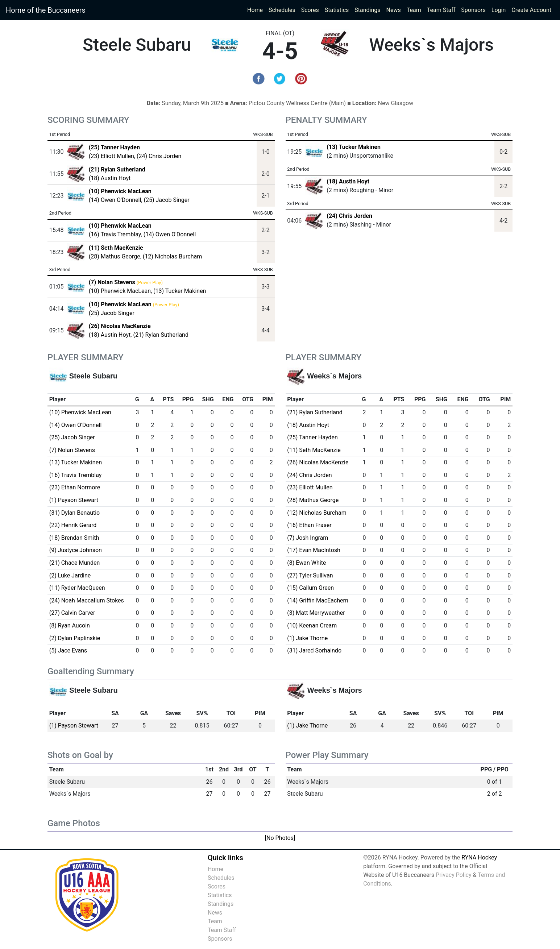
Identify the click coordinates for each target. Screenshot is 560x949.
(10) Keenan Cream (312, 625)
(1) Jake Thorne (307, 638)
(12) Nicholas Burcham (172, 256)
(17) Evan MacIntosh (314, 550)
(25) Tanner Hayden (312, 437)
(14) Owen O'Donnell (115, 200)
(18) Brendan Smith (74, 538)
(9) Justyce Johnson (76, 550)
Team (414, 10)
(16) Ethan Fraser (309, 525)
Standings (367, 10)
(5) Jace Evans (68, 650)
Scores (312, 9)
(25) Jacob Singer (167, 200)
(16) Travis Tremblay (115, 234)
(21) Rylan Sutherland (161, 335)
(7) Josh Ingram (308, 538)
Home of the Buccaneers (46, 10)
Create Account (531, 10)
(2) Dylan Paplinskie (75, 638)
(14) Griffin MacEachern (318, 600)
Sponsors (473, 10)
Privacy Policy (454, 875)
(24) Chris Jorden (159, 156)
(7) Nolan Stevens (72, 450)
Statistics (338, 9)
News (394, 10)
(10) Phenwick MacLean (120, 291)
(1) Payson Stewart (74, 500)
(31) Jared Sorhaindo (314, 650)
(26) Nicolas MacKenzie (318, 462)
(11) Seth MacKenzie (314, 450)
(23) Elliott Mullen (111, 156)
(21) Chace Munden (75, 563)
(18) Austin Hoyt (110, 178)
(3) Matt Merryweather (316, 613)
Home (255, 10)
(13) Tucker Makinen (180, 291)
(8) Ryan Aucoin (70, 625)
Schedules (282, 10)
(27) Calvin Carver (72, 613)
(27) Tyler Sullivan (310, 575)
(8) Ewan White (306, 563)
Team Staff (441, 10)
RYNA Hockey (479, 857)
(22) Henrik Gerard (73, 525)
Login (499, 10)
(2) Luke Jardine (70, 575)
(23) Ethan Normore (75, 487)
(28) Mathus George (115, 256)
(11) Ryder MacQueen (77, 588)
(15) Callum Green (310, 588)
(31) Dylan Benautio (75, 513)
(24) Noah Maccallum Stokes (87, 600)
